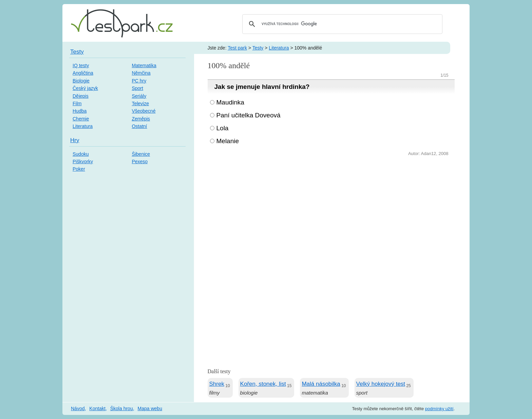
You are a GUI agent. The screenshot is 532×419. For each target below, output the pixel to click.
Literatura (279, 48)
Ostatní (139, 126)
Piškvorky (83, 161)
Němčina (141, 73)
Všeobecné (144, 111)
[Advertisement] (331, 209)
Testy (258, 48)
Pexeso (140, 161)
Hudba (80, 111)
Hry (75, 140)
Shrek (217, 384)
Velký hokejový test (381, 384)
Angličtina (83, 73)
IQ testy (81, 65)
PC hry (139, 81)
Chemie (81, 119)
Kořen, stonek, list (263, 384)
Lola (223, 128)
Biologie (81, 81)
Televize (140, 103)
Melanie (228, 141)
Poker (79, 169)
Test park (237, 48)
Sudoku (81, 154)
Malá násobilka (321, 384)
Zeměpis (141, 119)
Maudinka (230, 102)
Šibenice (141, 154)
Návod (78, 408)
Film (77, 103)
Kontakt (97, 408)
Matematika (144, 65)
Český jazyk (85, 88)
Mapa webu (150, 408)
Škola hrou (122, 408)
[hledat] (341, 24)
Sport (137, 88)
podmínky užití (439, 409)
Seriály (139, 96)
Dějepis (81, 96)
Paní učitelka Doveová (249, 115)
